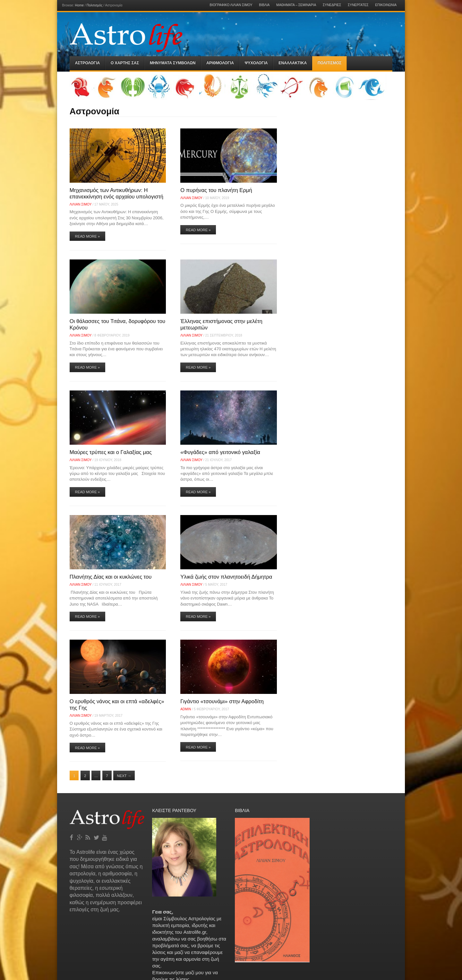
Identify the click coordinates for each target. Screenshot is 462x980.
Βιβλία (264, 5)
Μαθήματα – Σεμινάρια (296, 5)
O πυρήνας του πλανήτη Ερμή (216, 190)
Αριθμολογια (220, 63)
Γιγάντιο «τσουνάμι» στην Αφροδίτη (222, 701)
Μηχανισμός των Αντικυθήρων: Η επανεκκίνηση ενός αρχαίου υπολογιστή (116, 193)
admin (186, 709)
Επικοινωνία (386, 5)
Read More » (88, 236)
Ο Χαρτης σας (125, 63)
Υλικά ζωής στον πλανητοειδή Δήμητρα (226, 577)
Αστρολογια (88, 63)
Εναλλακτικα (293, 63)
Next (124, 776)
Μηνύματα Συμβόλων (173, 63)
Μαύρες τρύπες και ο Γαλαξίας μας (111, 452)
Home (79, 5)
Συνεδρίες (332, 5)
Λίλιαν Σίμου (81, 204)
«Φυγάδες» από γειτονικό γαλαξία (220, 452)
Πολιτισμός (95, 5)
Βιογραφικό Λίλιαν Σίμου (231, 5)
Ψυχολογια (256, 63)
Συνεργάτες (358, 5)
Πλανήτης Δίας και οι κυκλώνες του (111, 577)
